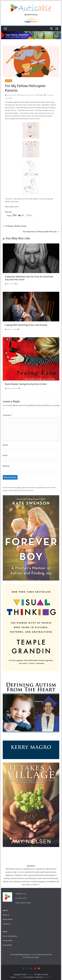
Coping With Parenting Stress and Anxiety (26, 325)
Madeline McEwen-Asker (27, 95)
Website (6, 466)
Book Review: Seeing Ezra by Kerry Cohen (26, 384)
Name (5, 445)
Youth (37, 957)
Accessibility (7, 945)
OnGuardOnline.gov (21, 954)
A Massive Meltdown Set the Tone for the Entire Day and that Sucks (29, 278)
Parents (28, 957)
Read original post (12, 207)
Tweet (9, 215)
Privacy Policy (8, 941)
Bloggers (9, 81)
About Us (6, 915)
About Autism (8, 919)
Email (5, 455)
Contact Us (7, 924)
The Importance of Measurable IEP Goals (41, 232)
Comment (8, 415)
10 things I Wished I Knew (15, 226)
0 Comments (49, 95)
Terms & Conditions (10, 936)
